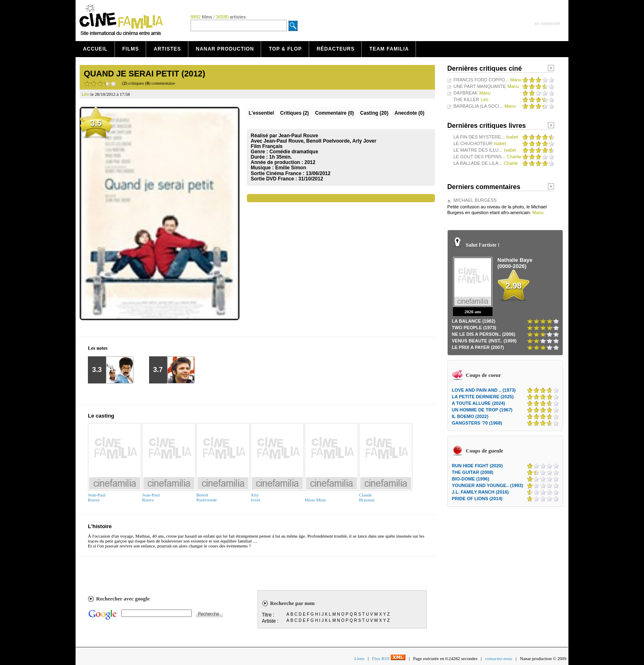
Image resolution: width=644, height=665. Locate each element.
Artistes (167, 49)
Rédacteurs (336, 49)
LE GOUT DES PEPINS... (479, 157)
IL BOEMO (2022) (470, 416)
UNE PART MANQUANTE (480, 86)
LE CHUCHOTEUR (473, 143)
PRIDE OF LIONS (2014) (477, 499)
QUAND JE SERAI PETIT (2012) (145, 74)
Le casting (101, 416)
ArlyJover (255, 497)
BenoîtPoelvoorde (207, 497)
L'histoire (100, 526)
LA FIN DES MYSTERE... (479, 137)
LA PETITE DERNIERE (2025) (483, 397)
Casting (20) (374, 113)
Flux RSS (389, 658)
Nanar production (225, 49)
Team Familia (389, 49)
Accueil (95, 49)
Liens (359, 658)
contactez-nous (499, 658)
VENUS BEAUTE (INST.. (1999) (484, 341)
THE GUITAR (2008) (473, 472)
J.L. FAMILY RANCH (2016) (480, 492)
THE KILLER (466, 99)
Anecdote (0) (409, 113)
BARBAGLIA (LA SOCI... (478, 106)
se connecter (547, 23)
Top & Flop (285, 49)
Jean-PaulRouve (97, 497)
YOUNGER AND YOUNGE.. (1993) (488, 485)
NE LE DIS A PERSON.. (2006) (483, 334)
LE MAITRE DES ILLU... (478, 150)
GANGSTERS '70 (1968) (477, 423)
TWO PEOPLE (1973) (474, 328)
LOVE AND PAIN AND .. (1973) (484, 390)
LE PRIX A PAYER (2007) (478, 347)
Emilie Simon (291, 168)
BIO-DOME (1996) (470, 479)
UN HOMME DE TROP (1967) (482, 410)
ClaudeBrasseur (367, 497)
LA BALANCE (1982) (474, 321)
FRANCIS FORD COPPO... (481, 80)
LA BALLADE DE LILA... (478, 163)
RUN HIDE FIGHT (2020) (477, 466)
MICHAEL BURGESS (475, 200)
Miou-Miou (315, 500)
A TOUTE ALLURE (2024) (478, 403)
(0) (335, 113)
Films (131, 49)
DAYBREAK (466, 93)
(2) (294, 113)
